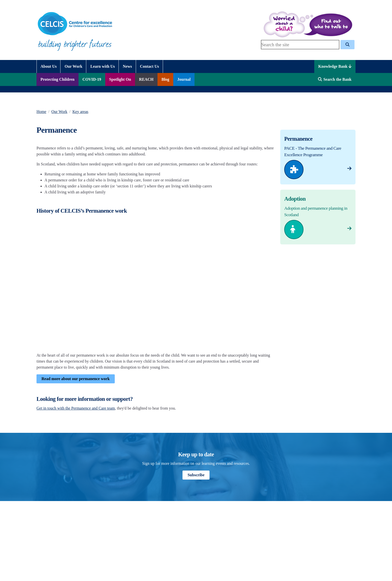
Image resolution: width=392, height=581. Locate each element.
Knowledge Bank (335, 66)
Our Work (59, 112)
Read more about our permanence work (76, 379)
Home (41, 112)
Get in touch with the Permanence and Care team (76, 408)
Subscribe (196, 475)
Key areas (80, 112)
